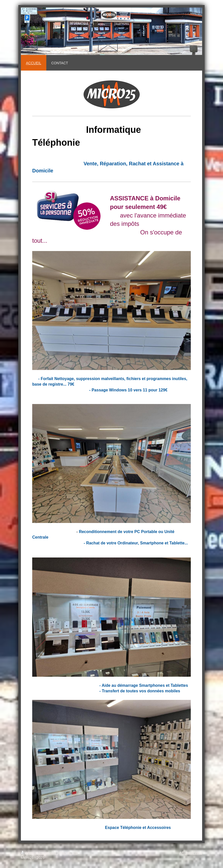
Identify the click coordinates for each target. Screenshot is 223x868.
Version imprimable (39, 853)
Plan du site (68, 853)
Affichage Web (191, 853)
